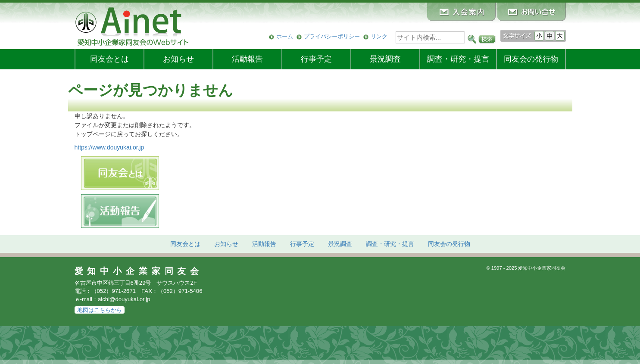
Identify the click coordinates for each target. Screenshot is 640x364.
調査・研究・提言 (458, 59)
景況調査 (385, 59)
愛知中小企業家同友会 (139, 271)
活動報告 (247, 59)
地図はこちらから (100, 310)
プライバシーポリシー (332, 36)
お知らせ (178, 59)
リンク (379, 36)
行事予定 (316, 59)
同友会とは (109, 59)
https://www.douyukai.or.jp (109, 147)
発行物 (531, 59)
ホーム (285, 36)
